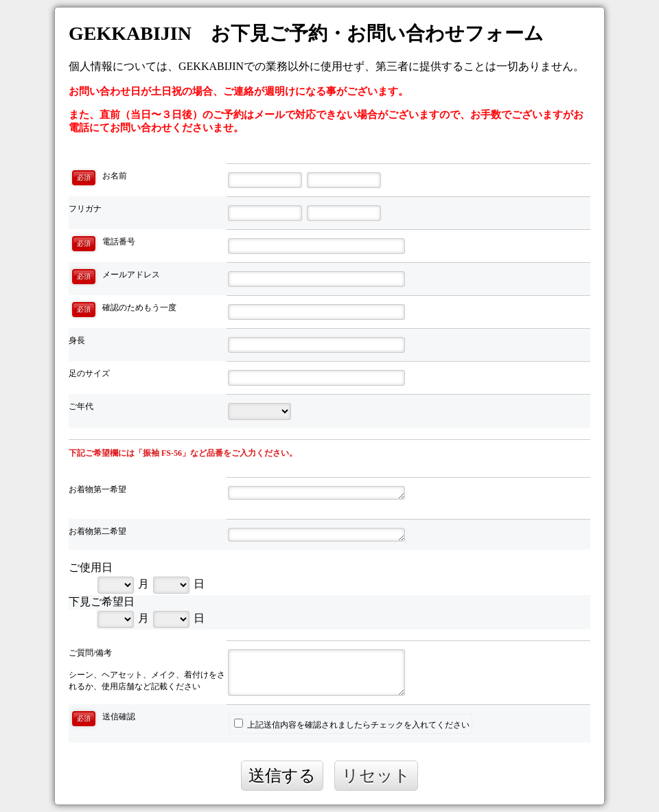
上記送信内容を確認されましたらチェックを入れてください (352, 724)
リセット (376, 775)
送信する (282, 775)
